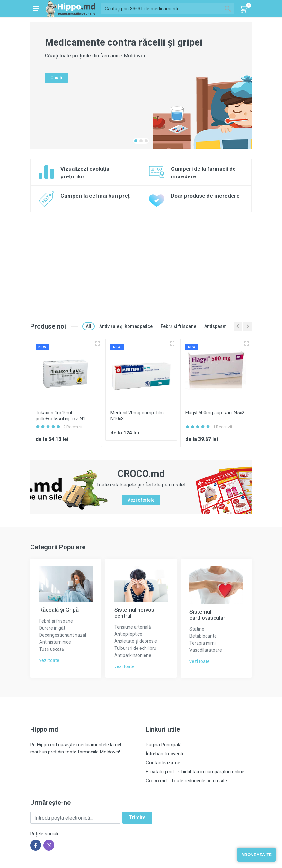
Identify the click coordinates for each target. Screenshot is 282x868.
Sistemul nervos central (134, 613)
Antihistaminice (55, 642)
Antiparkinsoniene (133, 655)
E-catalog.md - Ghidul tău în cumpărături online (195, 772)
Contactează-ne (163, 763)
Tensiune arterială (133, 627)
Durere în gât (52, 628)
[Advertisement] (141, 261)
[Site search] (161, 9)
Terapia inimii (203, 643)
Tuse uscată (52, 649)
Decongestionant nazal (63, 635)
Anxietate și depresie (136, 641)
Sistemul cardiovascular (207, 615)
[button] (136, 141)
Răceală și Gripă (59, 610)
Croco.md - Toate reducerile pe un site (186, 781)
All (88, 326)
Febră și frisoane (178, 326)
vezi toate (49, 660)
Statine (197, 629)
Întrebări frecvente (165, 754)
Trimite (137, 817)
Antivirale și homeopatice (126, 326)
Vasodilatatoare (206, 650)
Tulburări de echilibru (135, 648)
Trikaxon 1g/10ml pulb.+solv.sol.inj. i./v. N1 (61, 416)
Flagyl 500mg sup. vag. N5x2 (215, 413)
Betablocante (203, 636)
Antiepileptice (128, 634)
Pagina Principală (164, 745)
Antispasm (216, 326)
